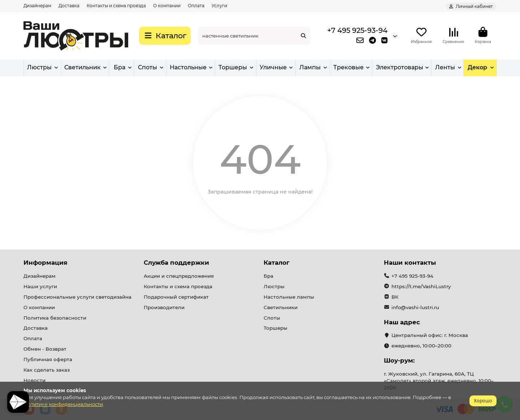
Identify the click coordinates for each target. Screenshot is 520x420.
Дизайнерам (37, 6)
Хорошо (483, 401)
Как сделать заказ (47, 370)
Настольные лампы (289, 297)
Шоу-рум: (399, 360)
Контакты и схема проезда (116, 6)
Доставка (69, 6)
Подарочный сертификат (176, 297)
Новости (34, 380)
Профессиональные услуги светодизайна (77, 297)
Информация (45, 263)
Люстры (39, 67)
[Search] (254, 36)
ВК (395, 297)
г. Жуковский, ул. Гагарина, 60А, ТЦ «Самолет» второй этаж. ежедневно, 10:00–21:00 (439, 381)
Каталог (277, 263)
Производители (164, 307)
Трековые (348, 67)
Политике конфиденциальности (63, 404)
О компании (167, 6)
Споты (148, 67)
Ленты (445, 67)
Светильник (83, 67)
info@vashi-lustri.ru (415, 307)
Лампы (310, 67)
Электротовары (400, 67)
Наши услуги (40, 286)
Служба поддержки (176, 263)
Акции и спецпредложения (179, 276)
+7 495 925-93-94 (357, 30)
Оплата (196, 6)
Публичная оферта (48, 359)
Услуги (219, 6)
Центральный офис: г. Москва (430, 335)
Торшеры (233, 67)
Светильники (281, 307)
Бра (120, 67)
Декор (477, 67)
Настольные (188, 67)
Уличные (273, 67)
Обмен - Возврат (45, 349)
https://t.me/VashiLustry (421, 286)
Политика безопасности (55, 318)
